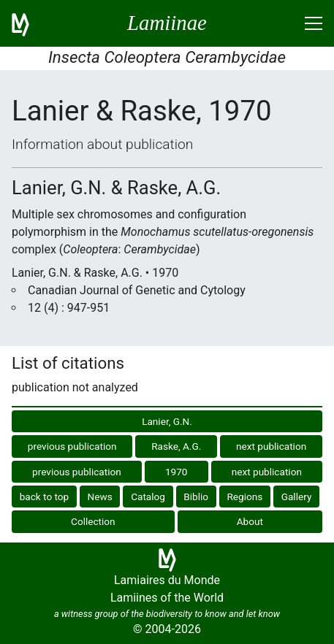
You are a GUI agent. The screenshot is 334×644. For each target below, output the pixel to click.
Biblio (196, 497)
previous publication (72, 446)
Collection (93, 521)
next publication (271, 446)
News (100, 497)
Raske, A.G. (176, 446)
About (250, 521)
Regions (244, 497)
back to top (45, 497)
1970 (177, 472)
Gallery (297, 497)
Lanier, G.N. (167, 421)
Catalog (148, 497)
